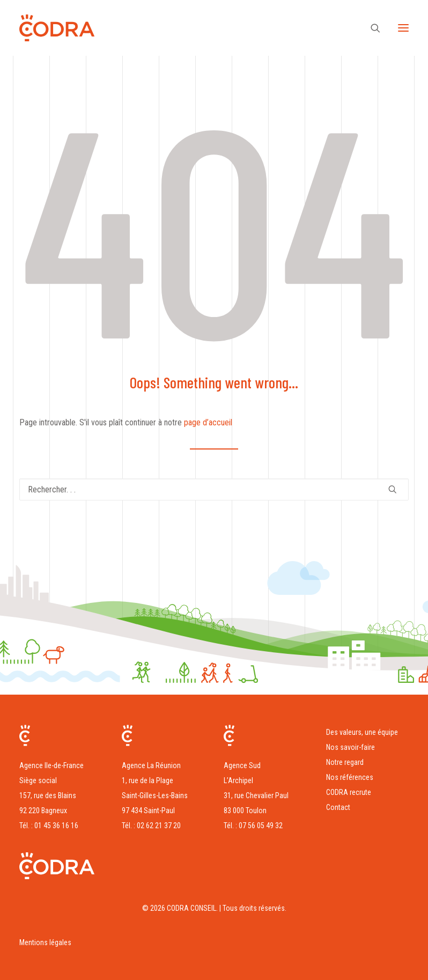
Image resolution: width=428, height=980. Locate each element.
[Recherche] (371, 28)
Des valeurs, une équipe (362, 732)
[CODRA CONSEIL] (57, 28)
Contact (338, 807)
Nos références (350, 777)
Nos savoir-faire (350, 747)
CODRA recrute (349, 792)
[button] (403, 28)
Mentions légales (45, 942)
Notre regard (345, 762)
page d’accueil (208, 422)
